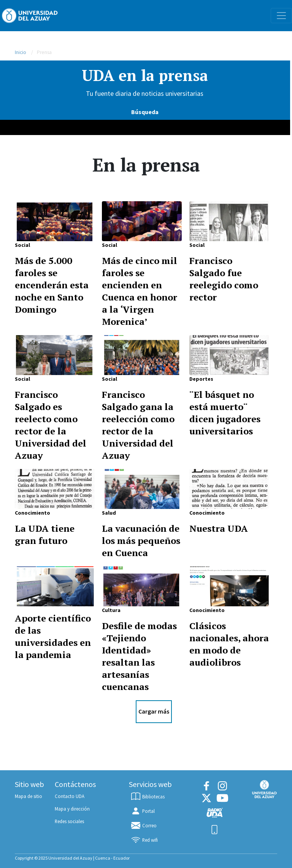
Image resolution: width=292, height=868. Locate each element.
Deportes (201, 379)
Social (22, 245)
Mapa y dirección (72, 809)
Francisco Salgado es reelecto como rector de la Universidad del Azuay (51, 425)
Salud (109, 513)
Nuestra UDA (219, 528)
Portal (143, 811)
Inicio (21, 52)
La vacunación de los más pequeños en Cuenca (141, 541)
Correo (144, 825)
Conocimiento (33, 513)
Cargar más (154, 711)
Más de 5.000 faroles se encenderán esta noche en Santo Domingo (52, 285)
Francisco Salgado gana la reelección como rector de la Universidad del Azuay (138, 425)
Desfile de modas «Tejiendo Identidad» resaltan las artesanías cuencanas (139, 656)
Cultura (111, 610)
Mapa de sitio (29, 796)
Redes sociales (69, 821)
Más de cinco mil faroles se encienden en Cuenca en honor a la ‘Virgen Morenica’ (140, 291)
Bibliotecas (148, 796)
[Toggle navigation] (281, 16)
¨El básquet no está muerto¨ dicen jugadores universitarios (225, 413)
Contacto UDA (70, 796)
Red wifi (144, 840)
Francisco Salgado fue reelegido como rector (224, 279)
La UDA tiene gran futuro (45, 534)
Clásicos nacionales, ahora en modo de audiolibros (229, 644)
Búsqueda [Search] (145, 112)
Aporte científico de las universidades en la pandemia (53, 636)
